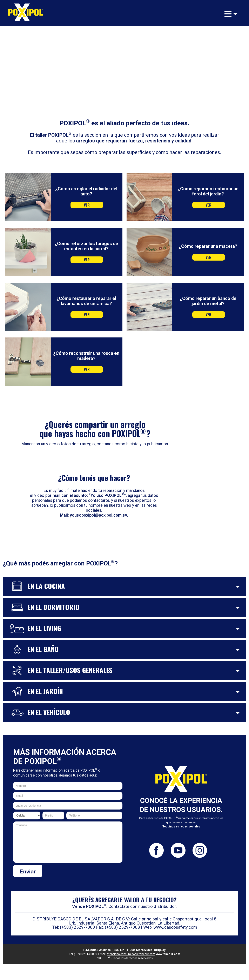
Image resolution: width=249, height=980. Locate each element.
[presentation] (91, 873)
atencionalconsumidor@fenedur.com (131, 954)
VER (87, 205)
